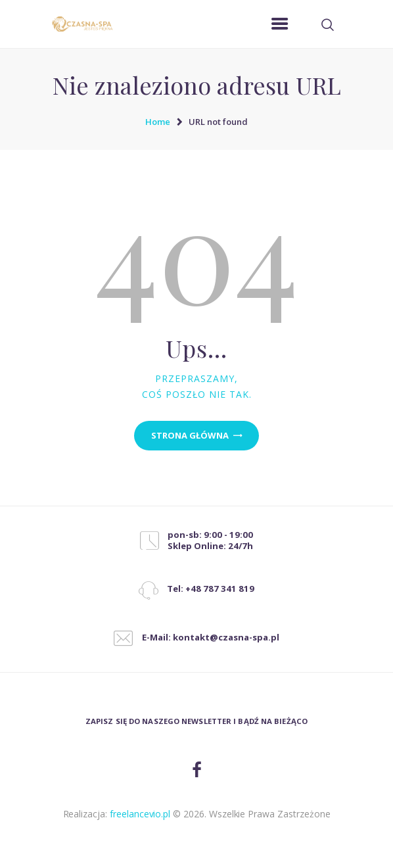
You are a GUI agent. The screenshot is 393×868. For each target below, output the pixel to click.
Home (158, 122)
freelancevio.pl (140, 814)
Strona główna (190, 435)
